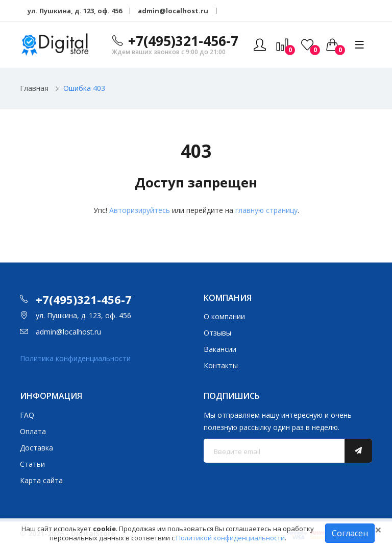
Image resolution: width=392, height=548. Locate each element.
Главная (34, 88)
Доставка (36, 448)
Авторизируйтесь (140, 210)
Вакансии (220, 349)
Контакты (221, 365)
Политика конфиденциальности (75, 358)
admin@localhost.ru (173, 11)
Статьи (32, 464)
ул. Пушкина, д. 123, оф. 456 (75, 11)
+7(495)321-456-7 (183, 41)
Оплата (33, 431)
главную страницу (266, 210)
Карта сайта (41, 480)
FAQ (27, 415)
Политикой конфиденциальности (230, 538)
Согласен (350, 533)
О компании (224, 316)
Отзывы (217, 333)
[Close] (378, 530)
